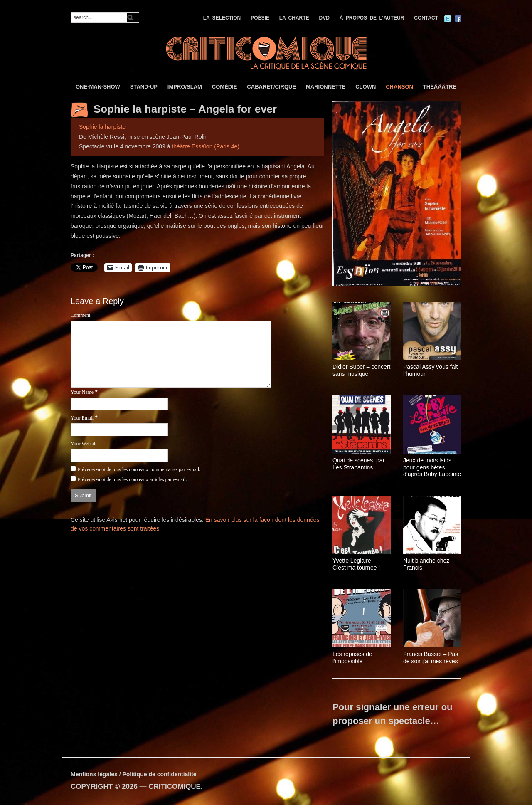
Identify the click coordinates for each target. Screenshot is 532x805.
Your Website (84, 444)
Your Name (82, 392)
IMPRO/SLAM (185, 87)
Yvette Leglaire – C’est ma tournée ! (356, 564)
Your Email (82, 418)
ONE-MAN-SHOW (98, 87)
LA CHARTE (294, 18)
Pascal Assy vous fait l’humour (431, 370)
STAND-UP (144, 87)
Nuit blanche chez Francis (426, 564)
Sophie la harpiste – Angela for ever (185, 109)
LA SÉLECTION (222, 18)
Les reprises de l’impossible (352, 658)
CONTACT (426, 18)
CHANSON (399, 87)
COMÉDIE (225, 87)
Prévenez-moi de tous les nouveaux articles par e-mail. (132, 479)
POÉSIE (260, 18)
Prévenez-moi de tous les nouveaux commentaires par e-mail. (139, 469)
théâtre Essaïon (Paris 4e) (206, 146)
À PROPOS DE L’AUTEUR (372, 18)
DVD (324, 18)
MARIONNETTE (326, 87)
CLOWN (366, 87)
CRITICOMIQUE (175, 786)
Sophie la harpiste (102, 127)
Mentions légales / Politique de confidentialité (134, 774)
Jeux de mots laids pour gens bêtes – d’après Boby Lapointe (432, 467)
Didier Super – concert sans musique (361, 370)
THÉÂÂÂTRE (440, 87)
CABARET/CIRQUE (271, 87)
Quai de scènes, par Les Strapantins (358, 464)
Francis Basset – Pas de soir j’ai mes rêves (431, 658)
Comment (80, 315)
